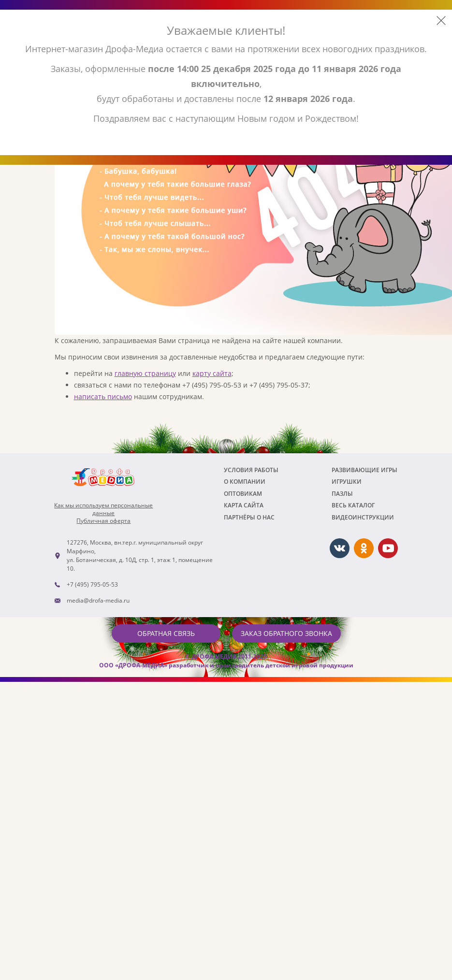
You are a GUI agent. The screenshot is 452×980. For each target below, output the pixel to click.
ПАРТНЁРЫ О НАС (249, 517)
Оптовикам (243, 494)
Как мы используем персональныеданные (103, 509)
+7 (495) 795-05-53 (92, 584)
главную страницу (145, 373)
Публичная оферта (103, 521)
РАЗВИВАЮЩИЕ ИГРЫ (365, 470)
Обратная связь (166, 633)
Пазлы (342, 494)
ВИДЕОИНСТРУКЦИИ (363, 517)
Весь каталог (353, 505)
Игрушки (347, 482)
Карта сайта (244, 505)
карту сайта (212, 373)
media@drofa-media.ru (98, 600)
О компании (245, 482)
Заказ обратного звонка (286, 633)
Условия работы (251, 470)
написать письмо (103, 396)
